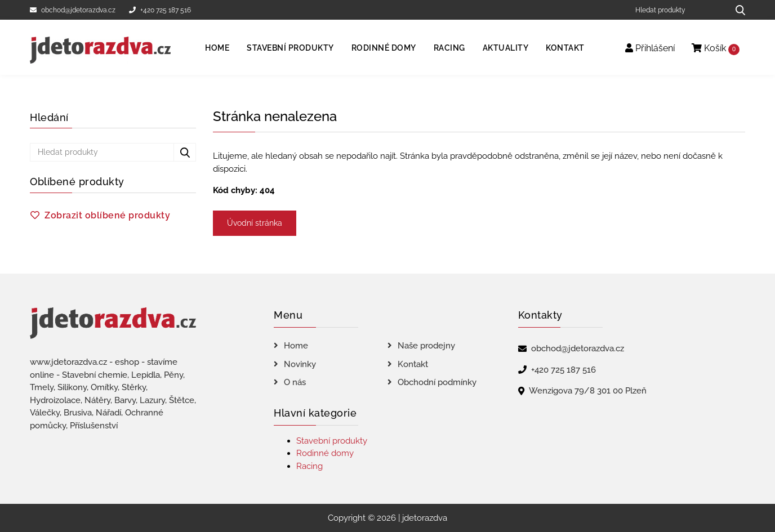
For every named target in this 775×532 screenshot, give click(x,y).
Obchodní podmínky (437, 382)
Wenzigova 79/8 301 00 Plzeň (588, 391)
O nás (295, 382)
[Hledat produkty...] (736, 10)
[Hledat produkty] (678, 10)
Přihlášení (650, 48)
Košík (716, 49)
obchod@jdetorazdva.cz (73, 10)
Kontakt (565, 48)
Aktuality (506, 48)
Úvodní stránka (255, 223)
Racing (449, 48)
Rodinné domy (384, 48)
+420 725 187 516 (160, 10)
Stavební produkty (290, 48)
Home (217, 48)
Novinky (300, 364)
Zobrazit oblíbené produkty (107, 215)
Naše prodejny (426, 346)
